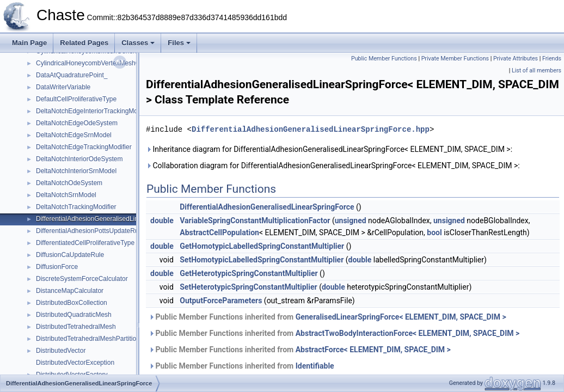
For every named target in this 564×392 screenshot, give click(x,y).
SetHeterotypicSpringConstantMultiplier (248, 287)
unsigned (351, 220)
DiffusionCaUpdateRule (70, 255)
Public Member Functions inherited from (327, 317)
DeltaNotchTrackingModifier (76, 207)
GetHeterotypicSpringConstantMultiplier (249, 273)
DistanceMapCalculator (70, 291)
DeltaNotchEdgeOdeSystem (77, 123)
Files (179, 43)
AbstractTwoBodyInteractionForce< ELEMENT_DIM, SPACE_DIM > (408, 333)
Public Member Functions (384, 59)
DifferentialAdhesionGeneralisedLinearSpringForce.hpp (311, 129)
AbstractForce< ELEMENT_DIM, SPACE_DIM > (373, 350)
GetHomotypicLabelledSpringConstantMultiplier (262, 246)
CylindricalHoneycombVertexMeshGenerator (100, 63)
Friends (552, 59)
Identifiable (315, 366)
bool (434, 232)
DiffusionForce (57, 267)
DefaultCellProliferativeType (76, 99)
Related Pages (84, 43)
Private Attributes (516, 59)
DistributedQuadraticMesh (74, 315)
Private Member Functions (455, 59)
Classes (138, 43)
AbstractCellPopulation (219, 232)
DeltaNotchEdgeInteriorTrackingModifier (94, 111)
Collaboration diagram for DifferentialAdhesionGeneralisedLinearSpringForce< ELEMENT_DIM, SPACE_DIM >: (333, 166)
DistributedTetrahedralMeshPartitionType (95, 339)
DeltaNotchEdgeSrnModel (74, 135)
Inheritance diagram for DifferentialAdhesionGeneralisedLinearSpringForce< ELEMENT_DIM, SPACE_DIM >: (329, 149)
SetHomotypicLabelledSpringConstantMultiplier (262, 260)
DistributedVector (61, 351)
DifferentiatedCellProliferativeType (85, 243)
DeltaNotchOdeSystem (69, 183)
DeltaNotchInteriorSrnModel (76, 171)
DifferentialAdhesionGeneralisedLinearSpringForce (110, 219)
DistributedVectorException (75, 363)
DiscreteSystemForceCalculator (82, 279)
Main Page (29, 43)
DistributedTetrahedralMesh (76, 327)
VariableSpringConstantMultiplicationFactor (255, 220)
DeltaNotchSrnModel (66, 195)
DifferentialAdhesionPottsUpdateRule (90, 231)
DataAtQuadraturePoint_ (72, 75)
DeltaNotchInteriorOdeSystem (79, 159)
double (162, 220)
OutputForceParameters (221, 301)
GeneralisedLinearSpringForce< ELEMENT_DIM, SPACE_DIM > (401, 317)
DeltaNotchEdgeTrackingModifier (84, 147)
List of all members (537, 71)
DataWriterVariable (63, 87)
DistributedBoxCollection (72, 303)
